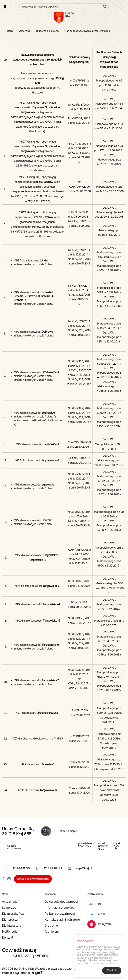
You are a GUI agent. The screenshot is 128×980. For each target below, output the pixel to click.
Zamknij (112, 971)
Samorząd (24, 31)
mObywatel (100, 924)
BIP (95, 904)
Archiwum (52, 932)
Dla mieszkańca (13, 914)
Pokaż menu (5, 7)
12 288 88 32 (48, 868)
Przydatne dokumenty (47, 31)
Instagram (9, 879)
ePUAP (97, 914)
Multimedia (10, 932)
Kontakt (8, 938)
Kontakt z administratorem (63, 920)
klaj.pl (10, 31)
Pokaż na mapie (67, 831)
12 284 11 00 (16, 868)
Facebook (3, 879)
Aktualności (10, 902)
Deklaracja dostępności (61, 902)
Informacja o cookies (59, 908)
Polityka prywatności (60, 914)
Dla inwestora (12, 926)
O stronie (51, 926)
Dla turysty (10, 920)
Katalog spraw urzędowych (33, 879)
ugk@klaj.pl (79, 868)
